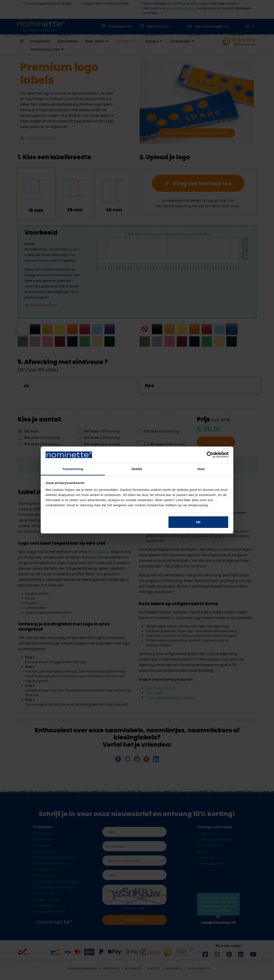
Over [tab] (201, 469)
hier (188, 500)
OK (198, 522)
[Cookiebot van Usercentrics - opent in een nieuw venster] (210, 455)
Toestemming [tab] (73, 469)
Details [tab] (137, 469)
